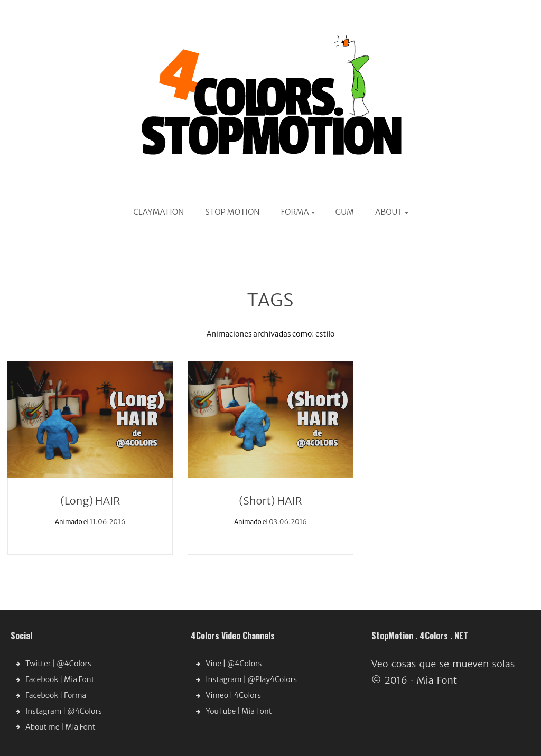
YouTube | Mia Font (239, 711)
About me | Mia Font (60, 727)
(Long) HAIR (90, 501)
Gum (345, 212)
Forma (295, 212)
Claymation (158, 212)
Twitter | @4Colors (58, 664)
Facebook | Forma (56, 695)
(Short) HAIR (270, 501)
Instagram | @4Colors (64, 711)
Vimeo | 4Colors (233, 695)
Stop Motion (232, 212)
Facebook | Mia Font (60, 679)
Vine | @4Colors (234, 664)
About (389, 212)
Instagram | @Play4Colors (251, 679)
